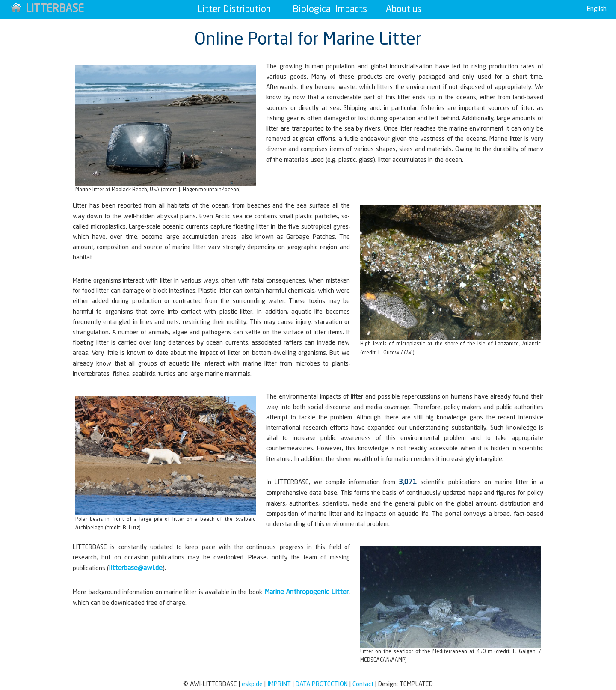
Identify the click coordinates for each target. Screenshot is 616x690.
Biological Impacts (330, 9)
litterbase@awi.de (136, 568)
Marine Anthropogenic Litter (307, 592)
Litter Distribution (234, 9)
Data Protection (322, 684)
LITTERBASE (47, 9)
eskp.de (252, 684)
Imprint (279, 684)
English (597, 9)
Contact (363, 684)
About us (404, 9)
